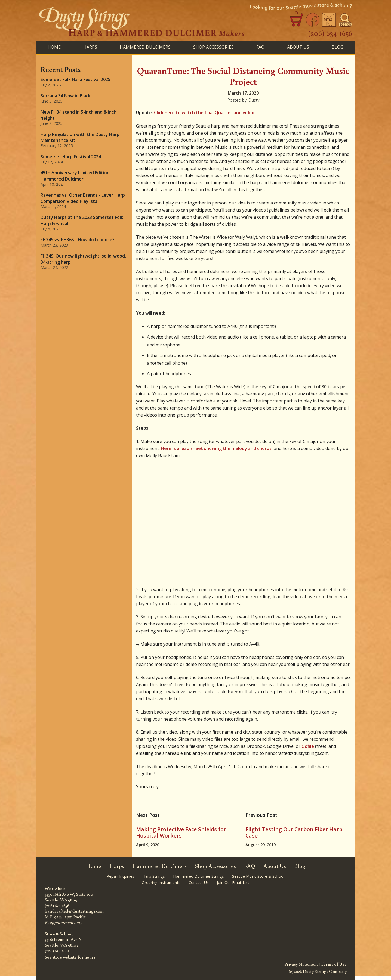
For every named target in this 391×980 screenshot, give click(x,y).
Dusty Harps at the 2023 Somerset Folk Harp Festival (82, 220)
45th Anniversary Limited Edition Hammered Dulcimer (75, 176)
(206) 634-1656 (330, 33)
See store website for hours (70, 957)
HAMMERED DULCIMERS (145, 47)
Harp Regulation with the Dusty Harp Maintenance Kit (80, 137)
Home (54, 47)
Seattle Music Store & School (258, 876)
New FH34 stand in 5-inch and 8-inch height (78, 115)
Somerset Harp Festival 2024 (71, 157)
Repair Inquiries (120, 876)
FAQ (260, 47)
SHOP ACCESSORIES (213, 47)
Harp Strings (154, 876)
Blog (300, 866)
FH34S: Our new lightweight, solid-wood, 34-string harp (83, 259)
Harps (117, 866)
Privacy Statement (301, 964)
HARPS (90, 47)
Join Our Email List (233, 883)
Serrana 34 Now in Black (66, 96)
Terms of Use (334, 964)
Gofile (308, 746)
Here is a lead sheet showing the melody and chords (216, 448)
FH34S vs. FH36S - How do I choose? (78, 240)
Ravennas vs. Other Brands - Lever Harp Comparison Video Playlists (83, 198)
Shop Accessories (215, 866)
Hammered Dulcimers (159, 866)
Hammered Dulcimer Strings (198, 876)
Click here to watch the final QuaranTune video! (205, 113)
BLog (338, 47)
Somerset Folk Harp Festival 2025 (76, 79)
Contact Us (199, 883)
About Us (298, 47)
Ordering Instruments (161, 883)
